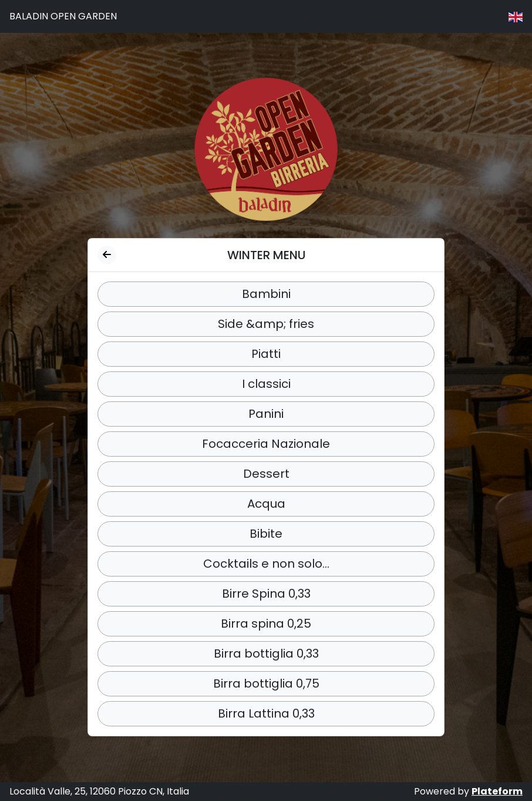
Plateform (497, 791)
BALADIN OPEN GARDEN (63, 16)
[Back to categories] (107, 255)
